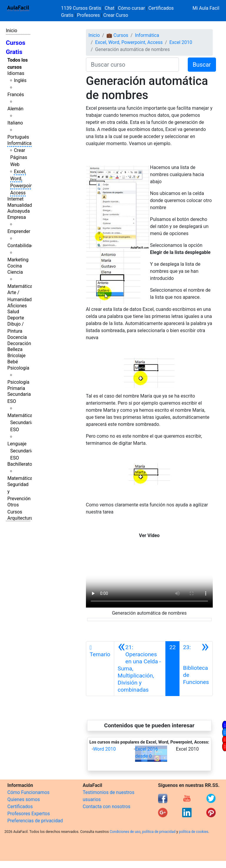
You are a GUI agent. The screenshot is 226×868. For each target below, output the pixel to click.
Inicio (11, 31)
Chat (110, 8)
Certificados (20, 807)
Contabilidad (21, 246)
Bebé (13, 362)
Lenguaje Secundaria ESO (20, 451)
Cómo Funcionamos (28, 792)
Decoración (19, 343)
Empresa (17, 217)
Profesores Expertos (29, 814)
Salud (13, 312)
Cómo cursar (132, 8)
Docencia (17, 337)
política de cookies (194, 832)
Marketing (18, 260)
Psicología (18, 368)
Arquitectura (20, 518)
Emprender (19, 231)
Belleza (15, 349)
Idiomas (16, 73)
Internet (15, 199)
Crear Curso (116, 15)
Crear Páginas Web (19, 157)
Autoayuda (19, 211)
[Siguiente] (196, 669)
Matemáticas (21, 286)
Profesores (88, 15)
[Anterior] (140, 669)
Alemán (15, 109)
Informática (19, 143)
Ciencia (15, 272)
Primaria (16, 388)
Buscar (202, 65)
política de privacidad (159, 832)
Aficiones (17, 306)
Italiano (15, 123)
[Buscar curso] (132, 65)
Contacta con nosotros (107, 807)
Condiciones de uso (125, 832)
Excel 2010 (181, 42)
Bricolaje (16, 356)
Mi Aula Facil (206, 8)
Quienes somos (24, 799)
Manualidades (22, 205)
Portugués (18, 137)
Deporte (16, 318)
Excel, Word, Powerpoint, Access (129, 42)
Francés (16, 95)
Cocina (15, 266)
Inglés (20, 80)
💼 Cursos (117, 35)
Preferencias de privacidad (35, 821)
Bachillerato (20, 464)
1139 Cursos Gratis (82, 8)
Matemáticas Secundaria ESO (21, 422)
